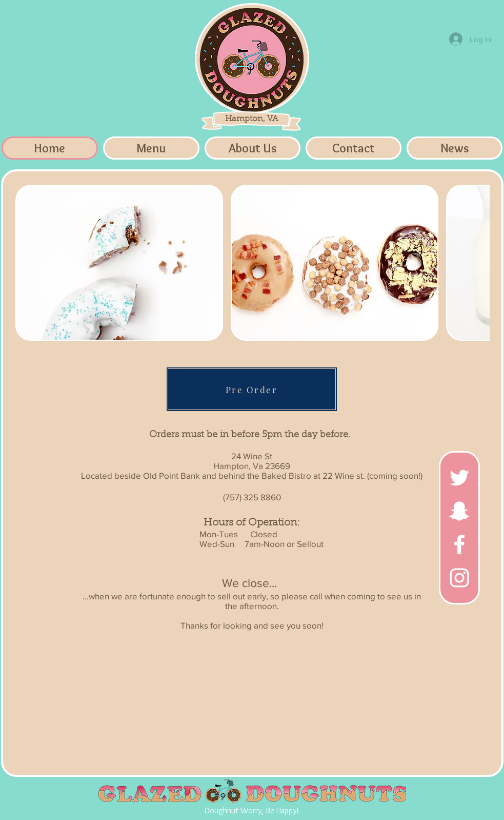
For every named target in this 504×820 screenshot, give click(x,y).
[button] (119, 263)
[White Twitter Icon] (459, 478)
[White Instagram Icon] (459, 578)
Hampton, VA (251, 119)
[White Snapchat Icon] (459, 511)
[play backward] (28, 263)
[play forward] (477, 263)
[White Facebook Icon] (459, 544)
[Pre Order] (252, 389)
